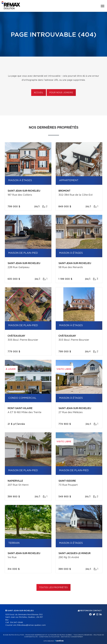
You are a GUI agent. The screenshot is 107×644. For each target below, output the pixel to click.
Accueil (39, 93)
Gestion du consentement (72, 637)
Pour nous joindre (61, 93)
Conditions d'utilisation (49, 637)
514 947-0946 (16, 622)
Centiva (59, 641)
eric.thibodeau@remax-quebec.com (29, 625)
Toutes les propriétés (54, 588)
